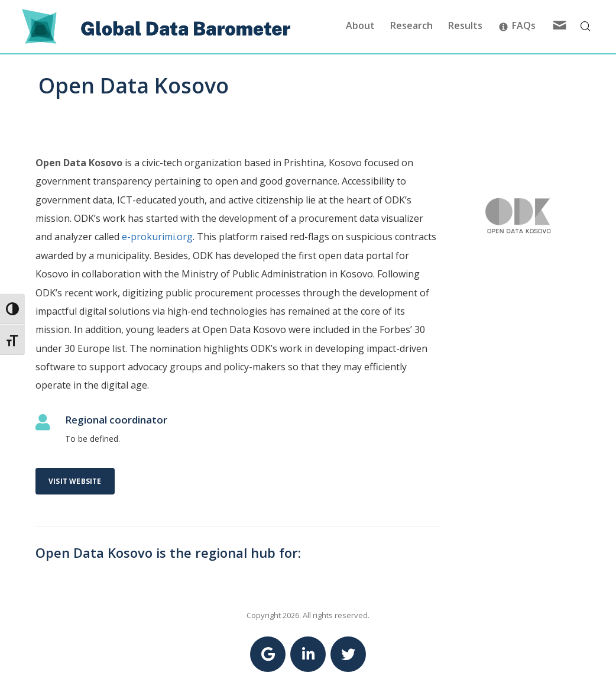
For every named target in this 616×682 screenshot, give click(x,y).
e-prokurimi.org (157, 237)
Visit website (75, 481)
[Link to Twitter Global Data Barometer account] (348, 654)
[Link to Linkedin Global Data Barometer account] (308, 654)
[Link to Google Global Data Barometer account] (268, 654)
